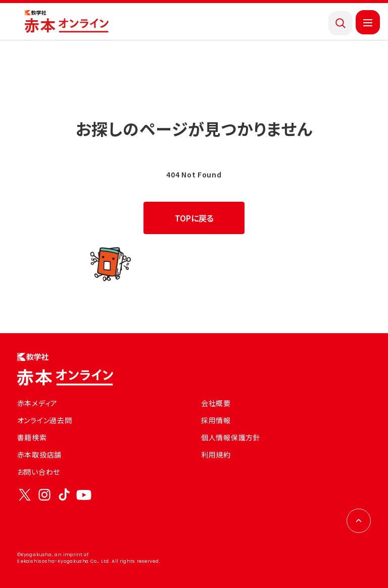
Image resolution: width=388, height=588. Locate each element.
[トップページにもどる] (67, 22)
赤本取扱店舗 (39, 455)
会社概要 (216, 403)
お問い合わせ (39, 472)
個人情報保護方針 (231, 437)
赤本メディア (37, 403)
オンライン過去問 (45, 420)
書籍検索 (32, 437)
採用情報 (216, 420)
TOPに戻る (194, 218)
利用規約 (216, 455)
